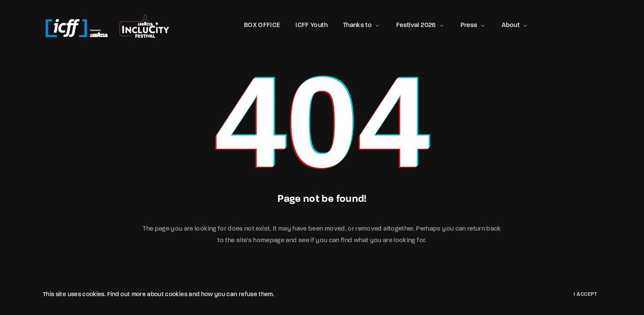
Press (474, 25)
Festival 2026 (421, 25)
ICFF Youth (311, 25)
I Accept (585, 294)
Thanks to (362, 25)
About (515, 25)
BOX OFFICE (262, 25)
